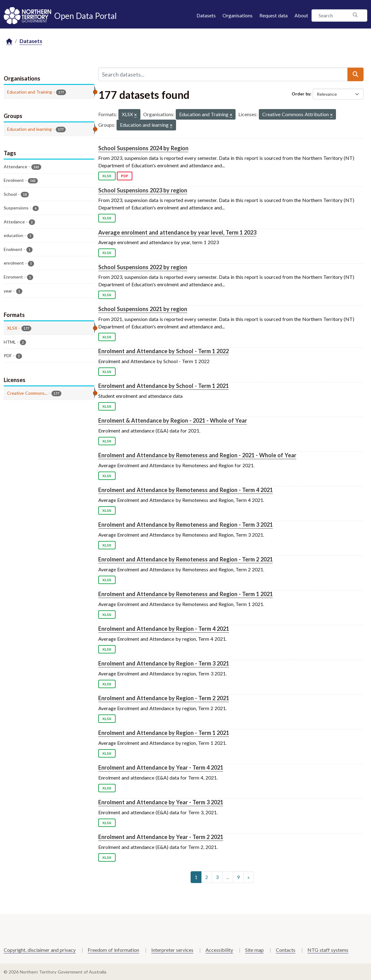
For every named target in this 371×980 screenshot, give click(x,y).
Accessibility (219, 950)
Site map (254, 950)
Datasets (206, 15)
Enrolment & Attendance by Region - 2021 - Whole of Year (173, 420)
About (301, 15)
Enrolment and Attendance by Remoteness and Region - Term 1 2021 (185, 594)
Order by (301, 94)
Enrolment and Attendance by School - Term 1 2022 (163, 351)
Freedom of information (113, 950)
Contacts (286, 950)
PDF (125, 176)
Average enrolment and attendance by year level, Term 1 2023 (177, 232)
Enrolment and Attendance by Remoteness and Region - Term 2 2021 (185, 559)
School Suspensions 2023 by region (143, 190)
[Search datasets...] (223, 74)
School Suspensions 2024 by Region (143, 148)
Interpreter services (172, 950)
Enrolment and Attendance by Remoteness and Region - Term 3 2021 (185, 525)
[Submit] (356, 74)
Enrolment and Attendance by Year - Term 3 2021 (161, 802)
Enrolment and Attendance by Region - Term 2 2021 (164, 698)
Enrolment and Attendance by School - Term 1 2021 (163, 386)
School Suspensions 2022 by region (143, 267)
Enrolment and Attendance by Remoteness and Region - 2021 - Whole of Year (197, 455)
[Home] (9, 41)
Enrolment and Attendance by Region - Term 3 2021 (164, 663)
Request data (274, 15)
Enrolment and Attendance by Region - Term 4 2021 (164, 629)
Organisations (238, 15)
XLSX (107, 176)
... (228, 877)
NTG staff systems (328, 950)
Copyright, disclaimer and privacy (40, 950)
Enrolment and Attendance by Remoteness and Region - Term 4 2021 (185, 490)
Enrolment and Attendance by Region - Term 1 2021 (164, 733)
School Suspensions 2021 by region (143, 309)
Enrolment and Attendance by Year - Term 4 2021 (161, 767)
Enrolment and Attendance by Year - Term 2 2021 (161, 837)
